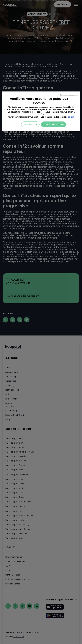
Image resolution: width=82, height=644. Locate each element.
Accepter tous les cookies (54, 124)
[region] (41, 111)
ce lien (71, 117)
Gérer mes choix (30, 124)
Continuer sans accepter (69, 95)
